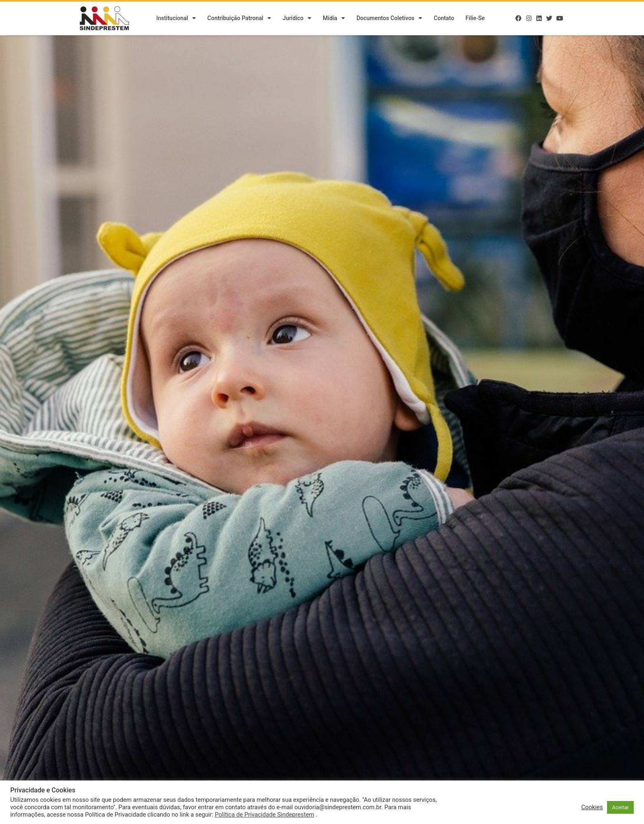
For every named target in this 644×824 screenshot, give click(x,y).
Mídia (334, 18)
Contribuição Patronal (239, 18)
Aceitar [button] (620, 807)
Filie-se (475, 18)
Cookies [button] (592, 807)
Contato (444, 18)
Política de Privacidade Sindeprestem (264, 815)
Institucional (176, 18)
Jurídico (297, 18)
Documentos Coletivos (389, 18)
